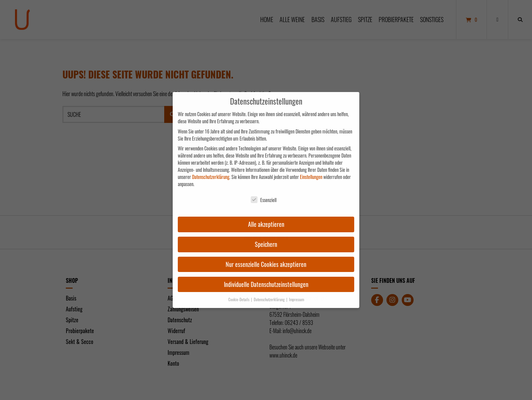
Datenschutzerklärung (211, 177)
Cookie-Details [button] (239, 299)
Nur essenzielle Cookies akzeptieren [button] (266, 264)
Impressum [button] (297, 299)
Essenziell (264, 200)
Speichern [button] (266, 244)
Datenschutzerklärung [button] (270, 299)
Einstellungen (311, 177)
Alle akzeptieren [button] (266, 224)
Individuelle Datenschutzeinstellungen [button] (266, 284)
